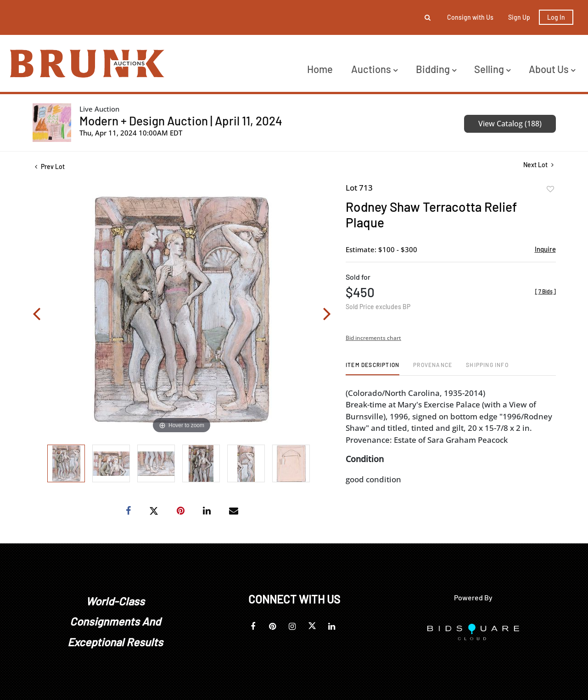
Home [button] (320, 69)
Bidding (436, 69)
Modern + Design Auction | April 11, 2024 (181, 121)
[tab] (372, 368)
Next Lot (538, 165)
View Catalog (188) (510, 124)
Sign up (519, 17)
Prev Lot (50, 167)
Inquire (545, 249)
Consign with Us (470, 17)
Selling (492, 69)
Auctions (374, 69)
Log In (556, 17)
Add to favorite (550, 189)
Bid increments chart (373, 338)
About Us (552, 69)
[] (546, 291)
